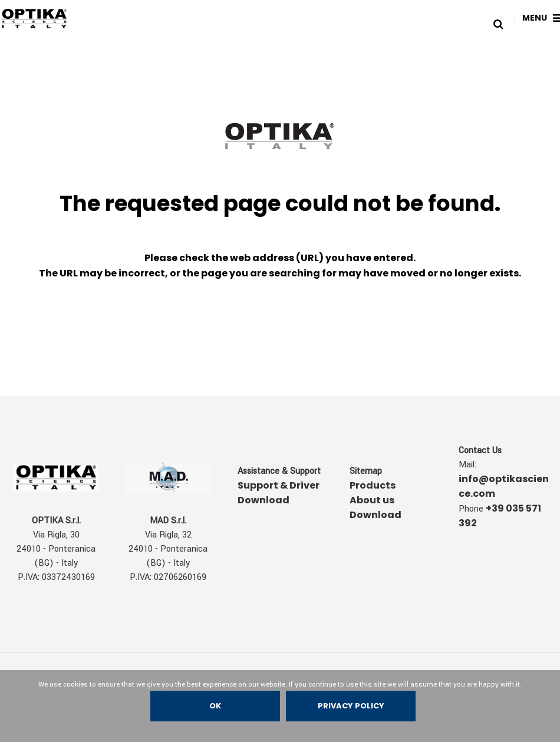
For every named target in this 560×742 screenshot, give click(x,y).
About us (372, 500)
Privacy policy (351, 706)
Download (375, 515)
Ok (215, 706)
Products (373, 485)
